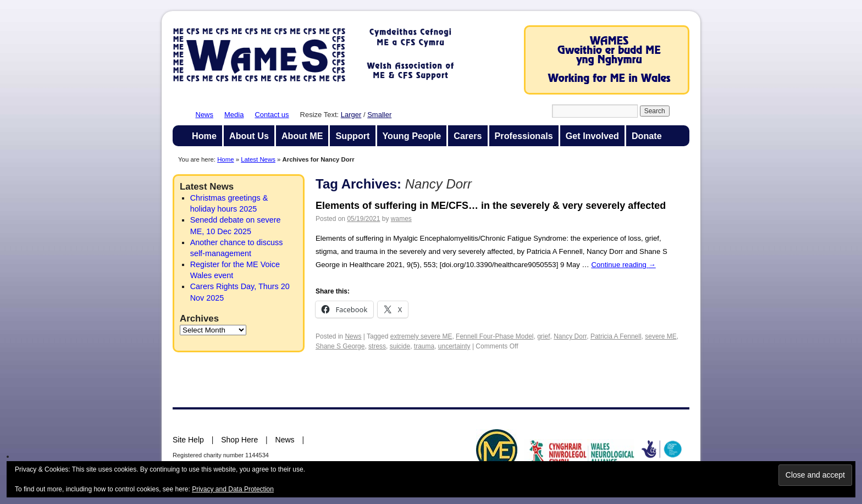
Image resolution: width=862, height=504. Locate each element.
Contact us (272, 115)
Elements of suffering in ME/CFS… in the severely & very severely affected (491, 206)
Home (204, 136)
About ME (302, 136)
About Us (249, 136)
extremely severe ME (421, 336)
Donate (647, 136)
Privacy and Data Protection (233, 489)
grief (543, 336)
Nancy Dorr (570, 336)
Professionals (524, 136)
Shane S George (340, 346)
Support (352, 136)
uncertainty (454, 346)
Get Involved (592, 136)
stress (377, 346)
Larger (351, 115)
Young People (412, 136)
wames (401, 219)
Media (234, 115)
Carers (468, 136)
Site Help (188, 440)
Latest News (258, 159)
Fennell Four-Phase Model (494, 336)
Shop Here (239, 440)
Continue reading (623, 265)
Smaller (379, 115)
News (205, 115)
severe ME (661, 336)
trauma (424, 346)
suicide (400, 346)
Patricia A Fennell (616, 336)
